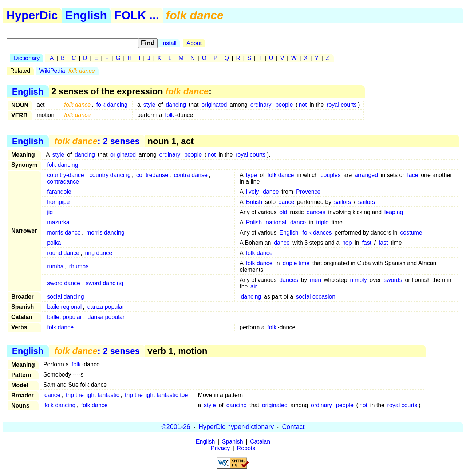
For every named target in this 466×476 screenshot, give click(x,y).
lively (253, 192)
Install (169, 43)
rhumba (79, 266)
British (254, 202)
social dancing (65, 297)
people (284, 105)
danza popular (106, 307)
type (252, 175)
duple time (296, 263)
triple (322, 222)
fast (367, 243)
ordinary (261, 105)
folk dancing (112, 105)
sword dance (64, 283)
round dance (63, 253)
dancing (176, 105)
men (315, 280)
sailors (343, 202)
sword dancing (104, 283)
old (283, 212)
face (412, 175)
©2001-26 (176, 427)
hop (347, 243)
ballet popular (64, 317)
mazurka (58, 222)
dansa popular (106, 317)
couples (331, 175)
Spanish (233, 442)
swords (393, 280)
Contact (293, 427)
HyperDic (32, 15)
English (86, 15)
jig (50, 212)
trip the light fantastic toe (156, 395)
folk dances (317, 233)
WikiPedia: (67, 71)
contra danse (191, 175)
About (194, 43)
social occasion (316, 297)
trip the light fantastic (93, 395)
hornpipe (58, 202)
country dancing (110, 175)
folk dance (281, 175)
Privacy (220, 448)
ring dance (98, 253)
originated (214, 105)
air (254, 286)
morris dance (64, 233)
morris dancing (105, 233)
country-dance (65, 175)
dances (316, 212)
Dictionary (27, 58)
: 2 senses (97, 141)
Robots (246, 448)
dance (271, 192)
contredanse (152, 175)
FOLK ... (137, 15)
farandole (59, 192)
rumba (55, 266)
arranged (366, 175)
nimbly (358, 280)
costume (411, 233)
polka (54, 243)
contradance (63, 182)
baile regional (64, 307)
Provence (308, 192)
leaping (394, 212)
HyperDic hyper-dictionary (236, 427)
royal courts (342, 105)
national (276, 222)
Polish (254, 222)
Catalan (260, 442)
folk (169, 115)
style (149, 105)
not (303, 105)
